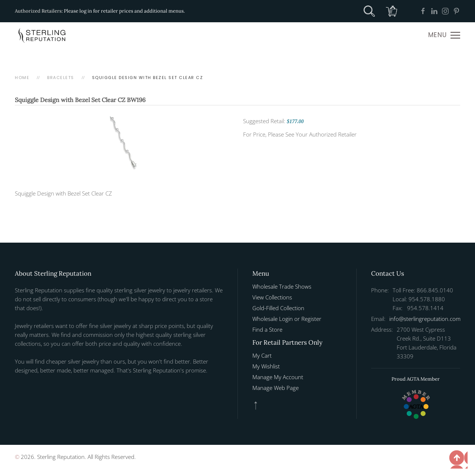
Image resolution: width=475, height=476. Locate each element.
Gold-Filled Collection (278, 308)
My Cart (262, 355)
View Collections (272, 297)
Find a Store (267, 329)
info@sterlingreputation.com (425, 319)
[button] (444, 35)
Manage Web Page (276, 388)
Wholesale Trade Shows (282, 286)
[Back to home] (43, 35)
